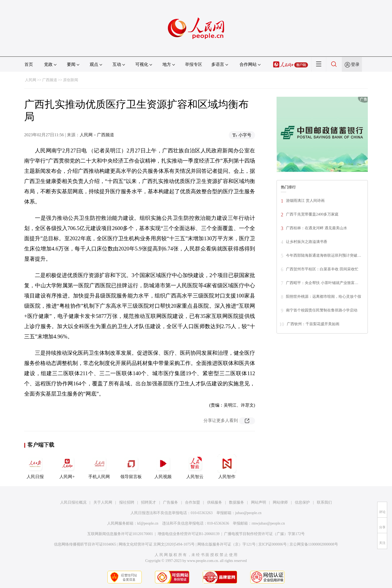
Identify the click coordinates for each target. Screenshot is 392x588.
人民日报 (35, 467)
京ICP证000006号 (273, 544)
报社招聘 (127, 502)
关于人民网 (103, 502)
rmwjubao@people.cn (268, 523)
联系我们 (324, 502)
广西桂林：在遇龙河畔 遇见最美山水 (317, 228)
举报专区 (194, 64)
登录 (355, 64)
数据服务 (237, 502)
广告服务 (170, 502)
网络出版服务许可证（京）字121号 (226, 544)
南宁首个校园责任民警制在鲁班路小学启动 (322, 310)
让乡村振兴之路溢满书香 (307, 242)
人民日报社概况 (73, 502)
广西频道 (50, 80)
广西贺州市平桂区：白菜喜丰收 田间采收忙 (322, 269)
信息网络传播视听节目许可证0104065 (85, 544)
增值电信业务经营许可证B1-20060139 (189, 534)
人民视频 (163, 467)
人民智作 (227, 467)
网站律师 (280, 502)
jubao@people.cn (248, 513)
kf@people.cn (148, 523)
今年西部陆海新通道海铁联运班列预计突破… (324, 255)
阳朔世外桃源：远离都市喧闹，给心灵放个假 (324, 297)
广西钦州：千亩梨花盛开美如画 (313, 324)
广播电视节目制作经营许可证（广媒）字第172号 (264, 534)
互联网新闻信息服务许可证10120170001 (120, 534)
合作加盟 (193, 502)
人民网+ (67, 467)
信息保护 (302, 502)
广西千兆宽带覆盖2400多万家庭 (312, 214)
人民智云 (195, 467)
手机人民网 (99, 467)
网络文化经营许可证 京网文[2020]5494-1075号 (157, 544)
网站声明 (259, 502)
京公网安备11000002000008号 (314, 544)
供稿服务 (215, 502)
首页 (29, 64)
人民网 (31, 80)
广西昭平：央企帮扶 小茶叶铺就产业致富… (322, 283)
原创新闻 (71, 80)
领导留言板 (131, 467)
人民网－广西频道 (97, 135)
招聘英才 (148, 502)
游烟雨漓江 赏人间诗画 (305, 201)
